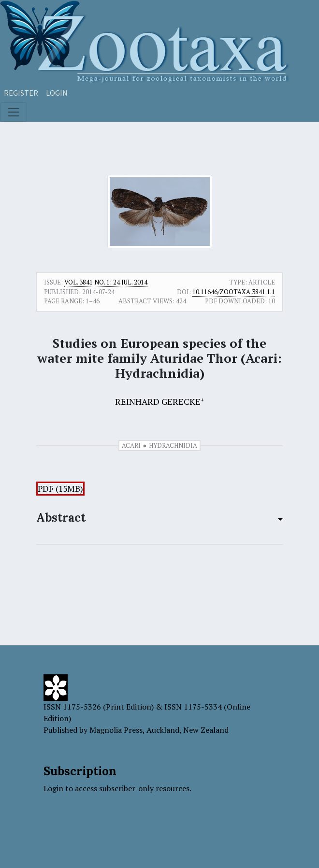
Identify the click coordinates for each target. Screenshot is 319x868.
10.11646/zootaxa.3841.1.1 (234, 292)
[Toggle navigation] (14, 112)
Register (21, 93)
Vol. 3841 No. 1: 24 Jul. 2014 (106, 282)
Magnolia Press (116, 730)
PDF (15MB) (60, 489)
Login (57, 93)
